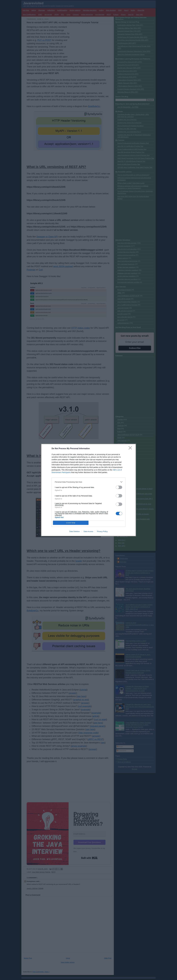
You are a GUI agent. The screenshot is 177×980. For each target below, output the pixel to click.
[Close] (131, 449)
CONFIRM (71, 523)
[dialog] (88, 490)
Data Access (88, 531)
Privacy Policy (102, 531)
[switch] (119, 487)
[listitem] (88, 482)
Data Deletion (75, 531)
